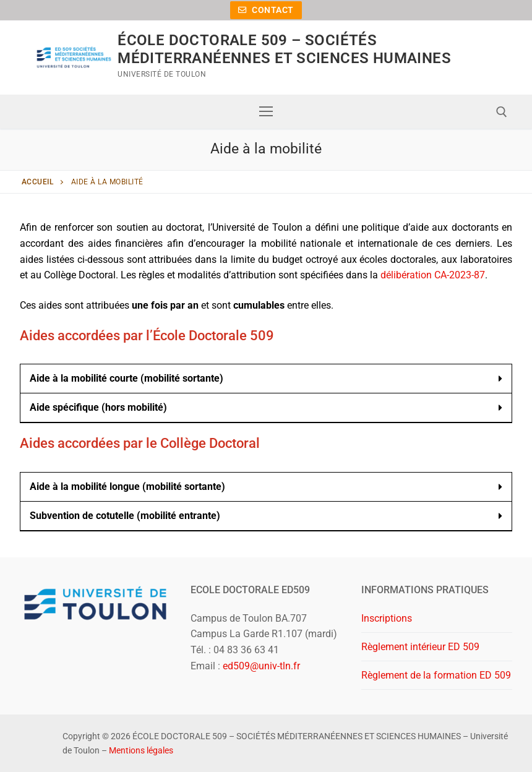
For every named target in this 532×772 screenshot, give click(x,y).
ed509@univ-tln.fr (261, 666)
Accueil (38, 182)
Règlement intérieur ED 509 (420, 647)
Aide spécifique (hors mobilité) (98, 407)
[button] (266, 379)
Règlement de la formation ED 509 (436, 675)
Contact (266, 10)
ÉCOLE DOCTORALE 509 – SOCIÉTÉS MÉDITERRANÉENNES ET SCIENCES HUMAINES (284, 49)
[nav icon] (266, 112)
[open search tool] (502, 112)
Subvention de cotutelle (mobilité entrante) (125, 516)
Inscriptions (387, 618)
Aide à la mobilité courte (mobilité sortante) (127, 378)
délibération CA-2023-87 (433, 275)
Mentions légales (141, 750)
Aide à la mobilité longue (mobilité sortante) (127, 487)
